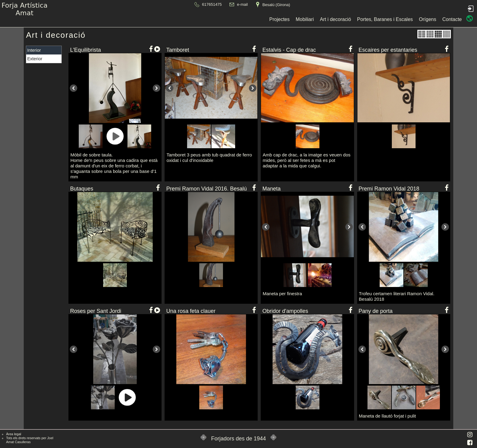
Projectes (153, 19)
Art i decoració (208, 19)
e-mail (242, 4)
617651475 (212, 4)
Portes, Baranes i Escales (258, 19)
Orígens (300, 19)
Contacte (325, 19)
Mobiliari (178, 19)
